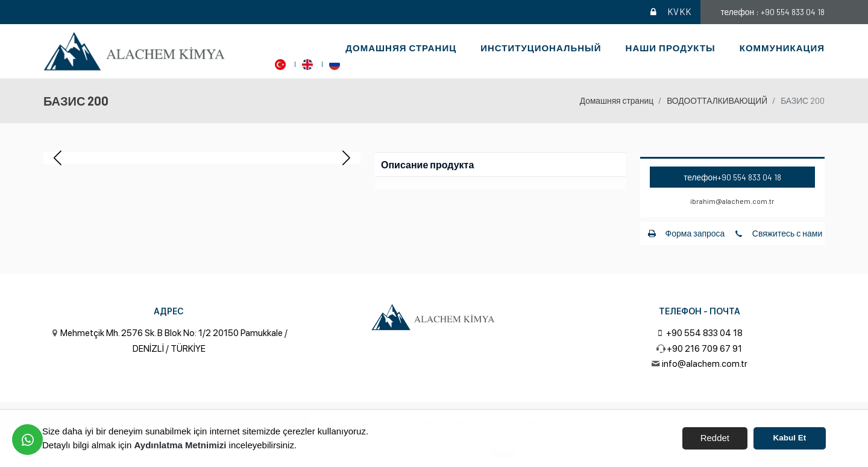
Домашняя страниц (401, 48)
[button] (346, 158)
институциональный (541, 48)
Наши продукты (671, 48)
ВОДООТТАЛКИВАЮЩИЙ (717, 100)
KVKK (671, 12)
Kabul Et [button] (790, 438)
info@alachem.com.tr (705, 364)
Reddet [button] (715, 438)
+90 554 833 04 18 (749, 177)
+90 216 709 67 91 (704, 349)
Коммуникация (782, 48)
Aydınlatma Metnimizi (181, 445)
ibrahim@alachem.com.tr (732, 201)
